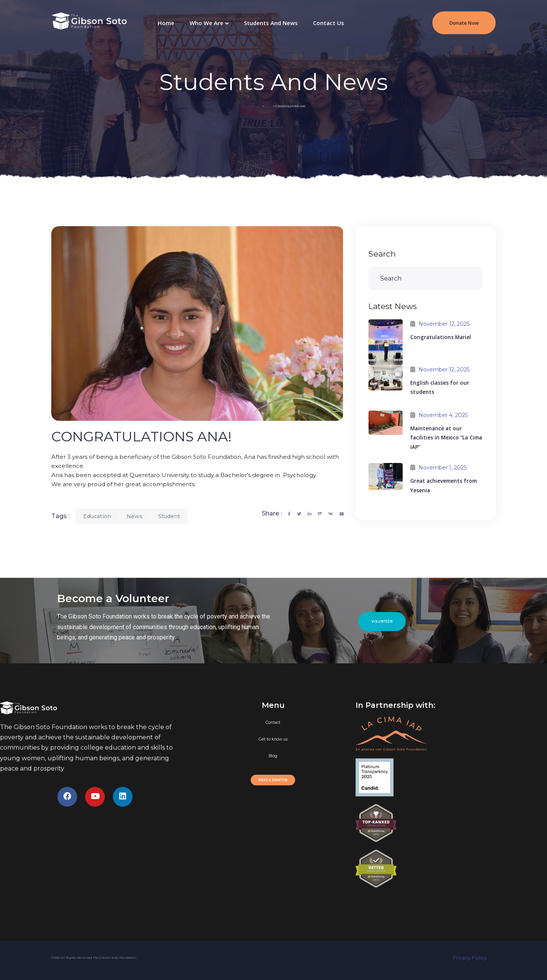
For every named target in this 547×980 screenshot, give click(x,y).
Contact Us (329, 23)
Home (166, 23)
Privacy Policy (474, 958)
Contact (273, 722)
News (134, 516)
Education (97, 516)
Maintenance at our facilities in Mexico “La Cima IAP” (446, 438)
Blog (273, 756)
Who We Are (206, 23)
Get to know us (273, 739)
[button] (382, 622)
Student (169, 516)
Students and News (271, 23)
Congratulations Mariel (441, 337)
